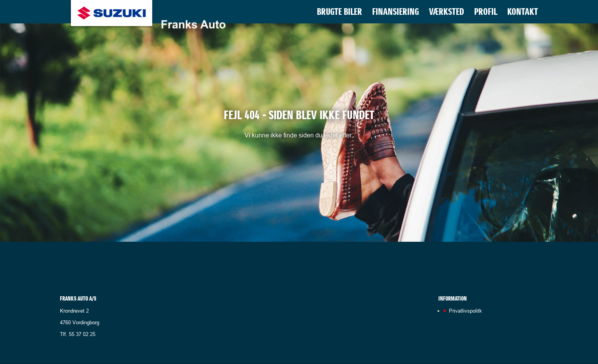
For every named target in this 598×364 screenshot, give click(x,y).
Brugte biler (339, 13)
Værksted (447, 13)
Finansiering (396, 13)
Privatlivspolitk (465, 311)
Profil (486, 13)
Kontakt (523, 13)
